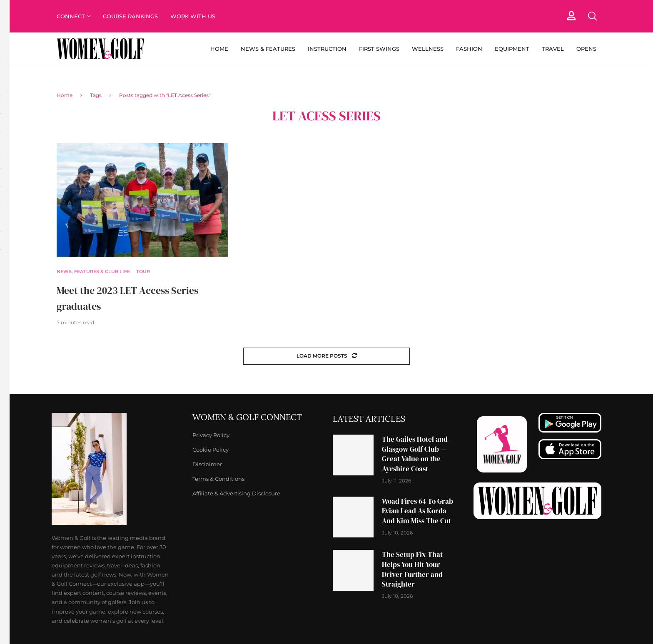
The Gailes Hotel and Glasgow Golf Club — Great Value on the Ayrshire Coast (415, 454)
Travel (553, 49)
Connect (71, 16)
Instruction (327, 49)
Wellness (428, 49)
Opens (586, 49)
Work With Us (194, 16)
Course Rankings (130, 16)
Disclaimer (207, 464)
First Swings (379, 49)
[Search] (592, 16)
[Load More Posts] (326, 356)
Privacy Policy (211, 435)
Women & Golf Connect (247, 417)
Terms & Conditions (218, 479)
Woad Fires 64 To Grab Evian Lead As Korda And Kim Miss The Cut (417, 511)
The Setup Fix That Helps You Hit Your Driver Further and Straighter (412, 569)
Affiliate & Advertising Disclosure (236, 494)
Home (219, 49)
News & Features (268, 49)
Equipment (512, 49)
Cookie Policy (211, 450)
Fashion (469, 49)
